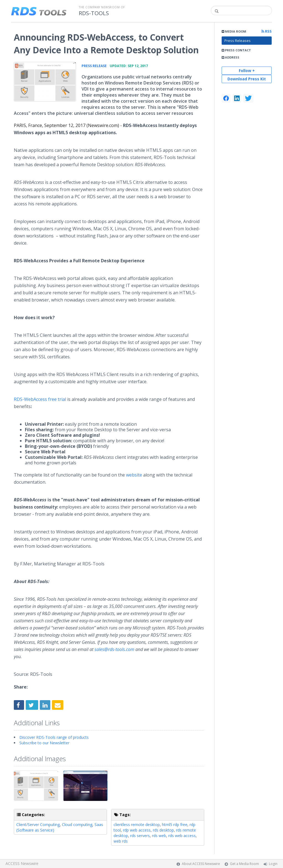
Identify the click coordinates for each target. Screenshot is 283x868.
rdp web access (137, 830)
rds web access (182, 836)
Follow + (247, 71)
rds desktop (163, 830)
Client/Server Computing (38, 825)
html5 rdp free (175, 825)
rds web (159, 836)
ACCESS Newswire (22, 863)
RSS (267, 31)
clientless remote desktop (137, 825)
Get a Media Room (244, 864)
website (134, 475)
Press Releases (238, 41)
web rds (121, 841)
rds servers (140, 836)
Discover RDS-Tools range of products (54, 737)
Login (273, 864)
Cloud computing (77, 825)
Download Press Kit (247, 79)
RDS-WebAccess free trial (40, 399)
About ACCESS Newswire (201, 864)
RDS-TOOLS (94, 13)
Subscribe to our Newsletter (44, 743)
